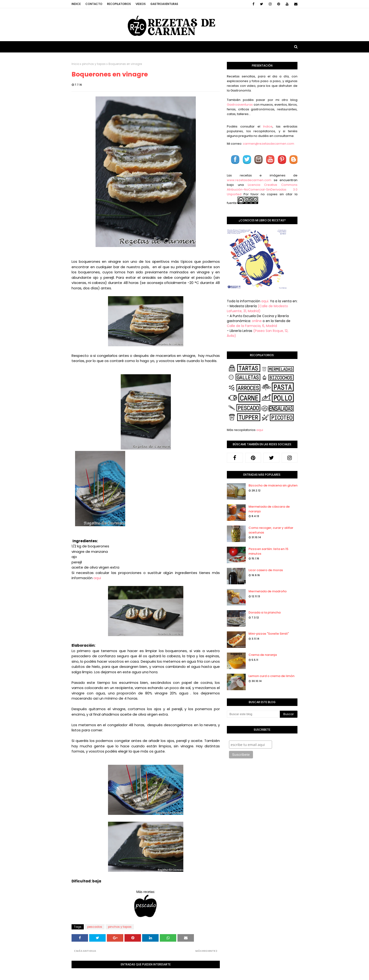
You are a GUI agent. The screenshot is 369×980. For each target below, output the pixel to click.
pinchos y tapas (94, 64)
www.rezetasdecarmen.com (249, 180)
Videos (141, 4)
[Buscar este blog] (253, 714)
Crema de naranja (263, 655)
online (257, 321)
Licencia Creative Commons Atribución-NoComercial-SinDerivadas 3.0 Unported (262, 189)
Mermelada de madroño (268, 591)
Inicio (75, 64)
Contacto (94, 4)
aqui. (265, 301)
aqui (97, 578)
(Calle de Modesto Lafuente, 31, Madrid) (257, 309)
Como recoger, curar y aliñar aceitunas (271, 530)
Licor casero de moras (266, 570)
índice (268, 126)
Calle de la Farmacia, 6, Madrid (252, 326)
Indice (76, 4)
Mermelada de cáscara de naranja (269, 509)
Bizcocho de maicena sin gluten (273, 485)
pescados (95, 927)
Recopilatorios (119, 4)
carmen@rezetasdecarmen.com (268, 144)
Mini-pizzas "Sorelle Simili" (269, 634)
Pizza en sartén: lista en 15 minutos (268, 551)
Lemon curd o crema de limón (271, 676)
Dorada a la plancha (265, 612)
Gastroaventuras (164, 4)
